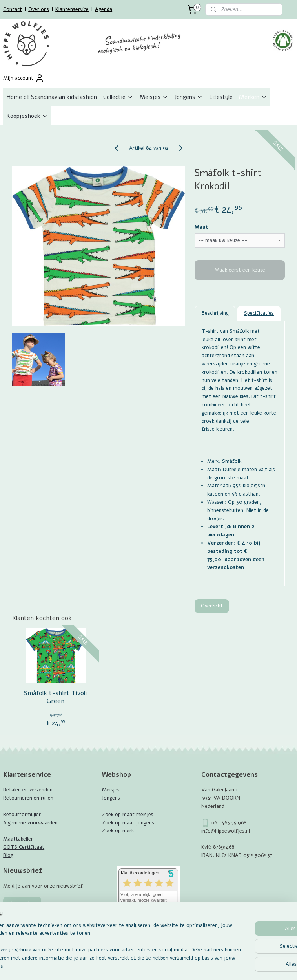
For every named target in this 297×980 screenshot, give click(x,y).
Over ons (39, 9)
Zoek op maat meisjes (128, 815)
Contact (13, 9)
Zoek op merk (118, 831)
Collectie (118, 97)
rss (143, 966)
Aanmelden (22, 903)
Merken (253, 97)
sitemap (129, 966)
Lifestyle (221, 97)
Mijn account (24, 78)
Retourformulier (22, 815)
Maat (201, 227)
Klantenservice (72, 9)
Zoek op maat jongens (128, 823)
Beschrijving (215, 313)
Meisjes (154, 97)
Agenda (104, 9)
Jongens (189, 97)
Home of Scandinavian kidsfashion (52, 97)
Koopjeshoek (27, 116)
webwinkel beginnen (170, 966)
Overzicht (212, 606)
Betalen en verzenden (28, 790)
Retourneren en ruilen (28, 798)
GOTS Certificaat (24, 847)
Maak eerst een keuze (240, 270)
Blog (8, 855)
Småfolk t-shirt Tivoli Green (56, 697)
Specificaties (259, 313)
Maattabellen (18, 839)
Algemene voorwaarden (30, 823)
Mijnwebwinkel (235, 966)
